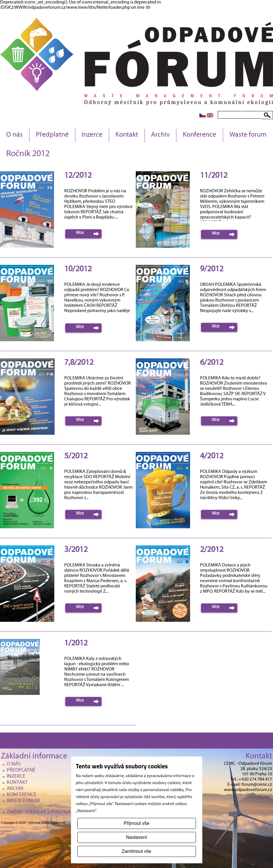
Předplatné (52, 135)
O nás (14, 135)
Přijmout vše (136, 823)
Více (80, 233)
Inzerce (92, 135)
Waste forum (248, 135)
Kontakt (127, 135)
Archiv (160, 135)
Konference (199, 135)
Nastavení (136, 837)
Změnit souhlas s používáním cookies (53, 812)
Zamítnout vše (136, 851)
